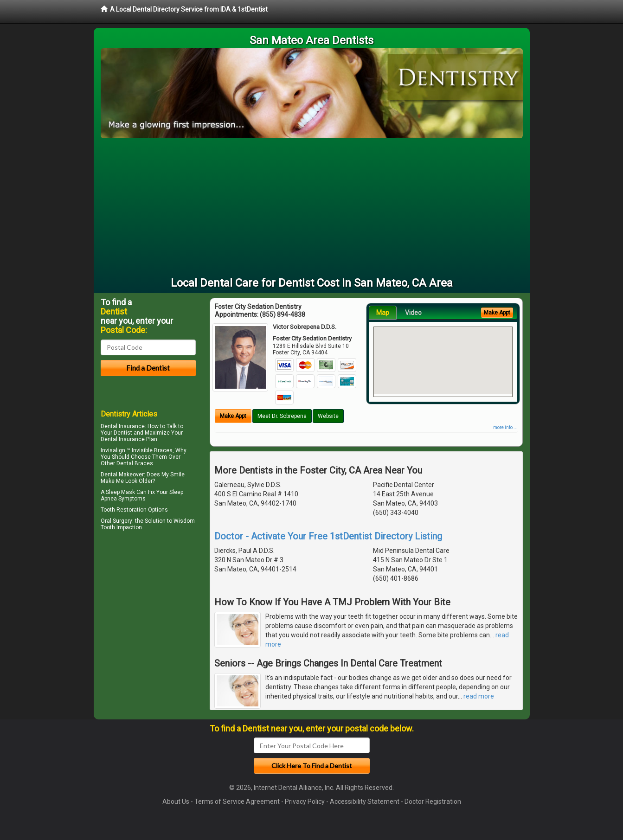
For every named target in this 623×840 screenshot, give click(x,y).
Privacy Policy (305, 802)
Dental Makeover (122, 475)
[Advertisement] (312, 208)
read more (479, 696)
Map (383, 313)
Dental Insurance (123, 426)
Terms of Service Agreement (237, 802)
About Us (176, 802)
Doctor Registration (433, 802)
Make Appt (233, 416)
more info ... (505, 427)
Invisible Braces (152, 450)
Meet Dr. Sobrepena (282, 416)
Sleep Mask (120, 492)
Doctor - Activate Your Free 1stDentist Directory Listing (328, 536)
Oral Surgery (116, 521)
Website (328, 416)
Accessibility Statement (365, 802)
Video (413, 313)
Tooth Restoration (124, 510)
